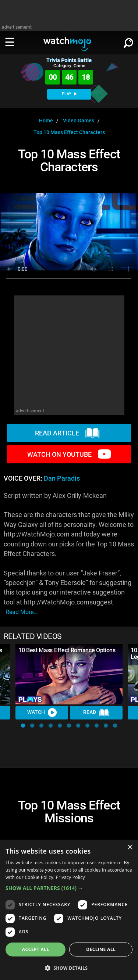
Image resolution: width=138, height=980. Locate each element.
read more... (22, 612)
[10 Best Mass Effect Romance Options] (69, 674)
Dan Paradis (62, 478)
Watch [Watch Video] (42, 712)
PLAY (69, 94)
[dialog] (69, 910)
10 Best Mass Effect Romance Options (67, 650)
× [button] (130, 848)
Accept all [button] (36, 949)
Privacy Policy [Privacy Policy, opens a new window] (70, 877)
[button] (23, 726)
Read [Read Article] (96, 713)
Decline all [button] (101, 949)
